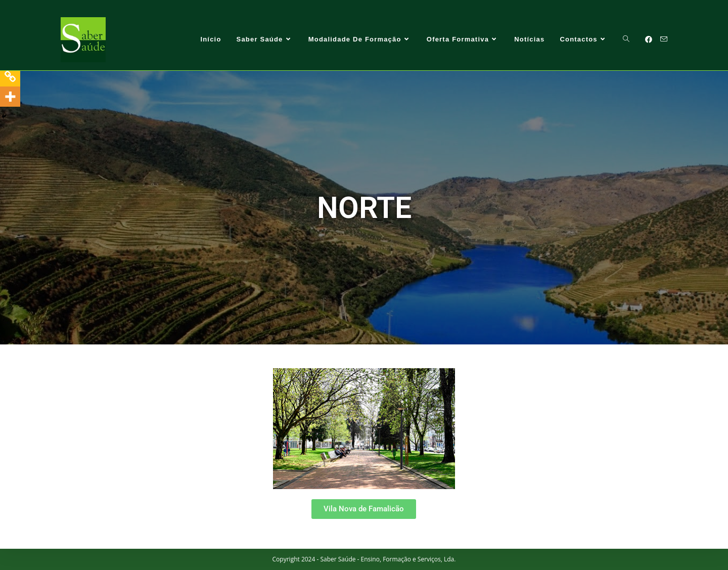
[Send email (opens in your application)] (664, 39)
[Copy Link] (10, 76)
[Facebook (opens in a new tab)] (649, 39)
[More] (10, 97)
